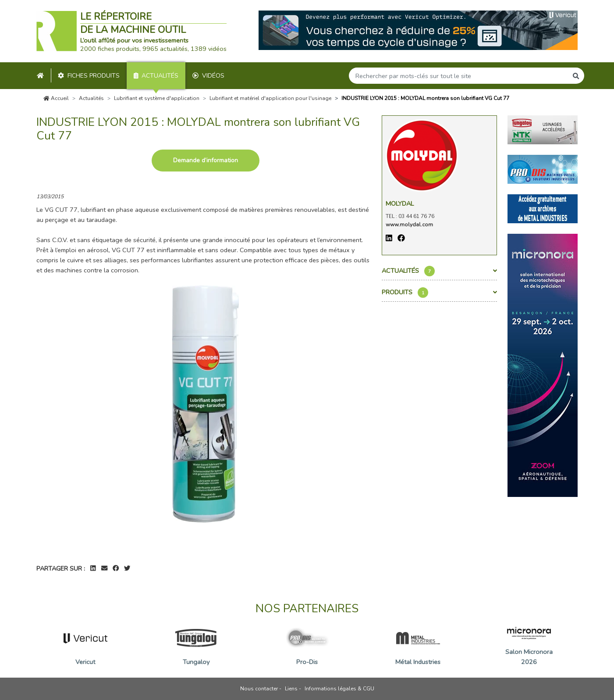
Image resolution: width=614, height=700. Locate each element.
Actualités (156, 76)
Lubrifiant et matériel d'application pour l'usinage (270, 98)
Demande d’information (206, 160)
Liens (291, 689)
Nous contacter (259, 689)
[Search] (458, 76)
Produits (439, 293)
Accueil (56, 98)
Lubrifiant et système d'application (157, 98)
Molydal (400, 204)
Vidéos (208, 76)
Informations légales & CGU (339, 689)
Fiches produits (89, 76)
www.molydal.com (409, 225)
